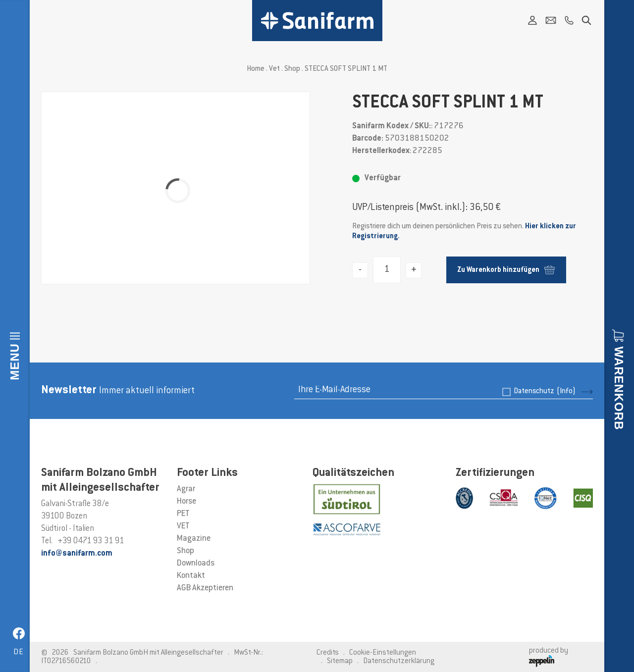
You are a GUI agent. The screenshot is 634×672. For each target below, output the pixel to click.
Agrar (186, 489)
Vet (274, 69)
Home (256, 69)
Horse (186, 502)
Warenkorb (619, 388)
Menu (15, 362)
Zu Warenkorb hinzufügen (506, 270)
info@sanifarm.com (77, 554)
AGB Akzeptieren (205, 588)
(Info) (566, 391)
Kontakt (191, 576)
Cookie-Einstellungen (383, 653)
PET (183, 514)
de (19, 652)
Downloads (196, 564)
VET (183, 526)
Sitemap (340, 661)
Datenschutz (545, 391)
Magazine (194, 539)
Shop (292, 69)
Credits (328, 653)
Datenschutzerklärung (399, 661)
